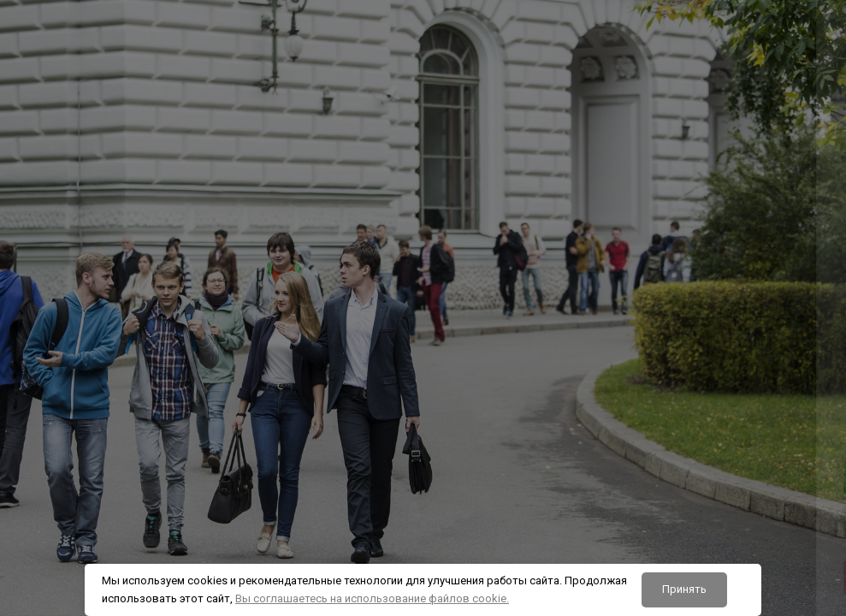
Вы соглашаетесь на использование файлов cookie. (372, 598)
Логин (531, 269)
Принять (684, 589)
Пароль (535, 352)
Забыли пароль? (778, 431)
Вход (666, 521)
